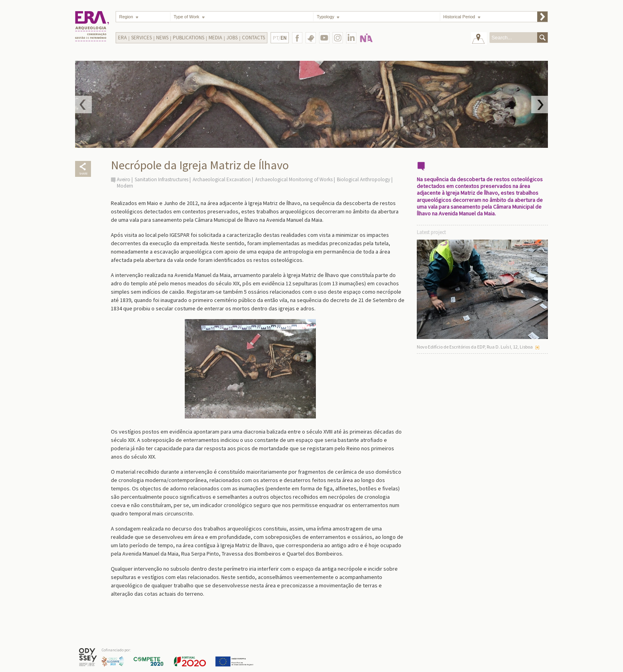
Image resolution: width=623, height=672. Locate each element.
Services (141, 38)
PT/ (280, 38)
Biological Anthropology (364, 179)
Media (215, 38)
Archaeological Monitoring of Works (294, 179)
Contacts (253, 38)
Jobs (232, 38)
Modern (125, 186)
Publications (189, 38)
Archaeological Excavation (222, 179)
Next (540, 105)
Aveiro (124, 179)
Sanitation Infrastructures (162, 179)
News (162, 38)
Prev (83, 105)
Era (122, 38)
